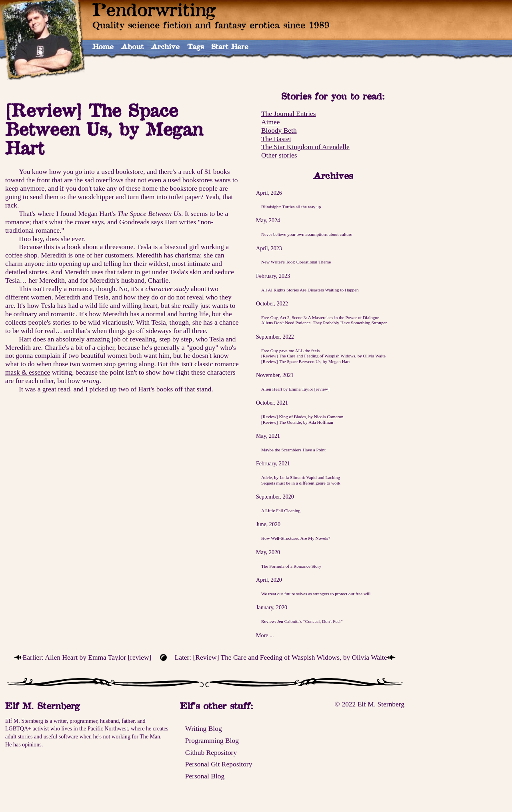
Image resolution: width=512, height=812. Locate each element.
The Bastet (276, 139)
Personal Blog (205, 776)
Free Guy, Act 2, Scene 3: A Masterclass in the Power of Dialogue (320, 317)
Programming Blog (212, 740)
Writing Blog (204, 728)
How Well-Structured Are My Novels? (296, 538)
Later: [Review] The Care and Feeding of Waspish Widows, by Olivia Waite (281, 657)
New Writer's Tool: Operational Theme (296, 262)
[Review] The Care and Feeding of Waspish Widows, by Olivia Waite (323, 356)
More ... (265, 635)
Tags (195, 46)
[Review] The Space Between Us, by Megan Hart (306, 361)
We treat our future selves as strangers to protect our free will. (316, 594)
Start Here (230, 46)
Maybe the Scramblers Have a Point (293, 450)
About (132, 46)
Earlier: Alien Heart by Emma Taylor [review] (87, 657)
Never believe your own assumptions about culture (307, 234)
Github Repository (211, 752)
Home (103, 46)
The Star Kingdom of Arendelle (305, 147)
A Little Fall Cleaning (281, 511)
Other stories (279, 155)
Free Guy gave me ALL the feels (290, 351)
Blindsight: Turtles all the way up (291, 207)
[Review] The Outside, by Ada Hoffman (297, 422)
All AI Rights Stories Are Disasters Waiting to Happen (310, 290)
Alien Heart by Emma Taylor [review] (295, 389)
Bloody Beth (279, 130)
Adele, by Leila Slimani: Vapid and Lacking (301, 477)
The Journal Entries (289, 114)
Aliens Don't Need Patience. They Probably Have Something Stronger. (324, 323)
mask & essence (28, 372)
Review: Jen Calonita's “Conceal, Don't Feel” (302, 621)
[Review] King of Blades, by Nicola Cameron (302, 417)
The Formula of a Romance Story (291, 566)
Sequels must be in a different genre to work (301, 483)
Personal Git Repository (219, 764)
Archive (165, 46)
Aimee (270, 122)
